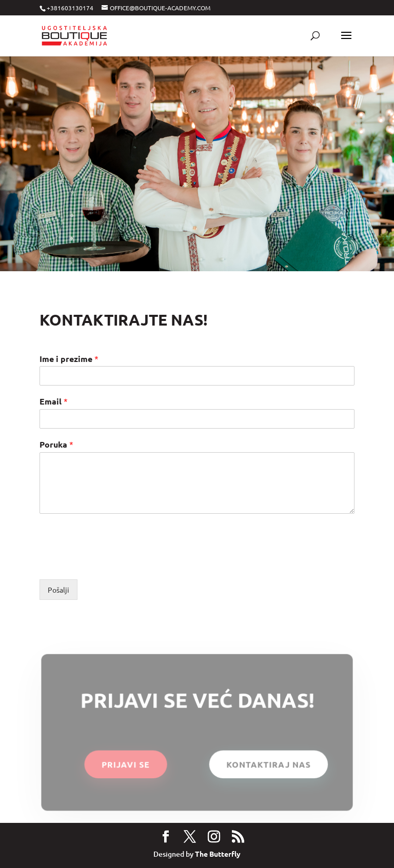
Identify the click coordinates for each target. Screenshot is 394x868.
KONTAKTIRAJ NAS (268, 764)
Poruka (56, 444)
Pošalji (58, 590)
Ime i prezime (69, 359)
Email (54, 401)
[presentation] (117, 562)
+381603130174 (70, 8)
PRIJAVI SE (126, 764)
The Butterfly (218, 854)
